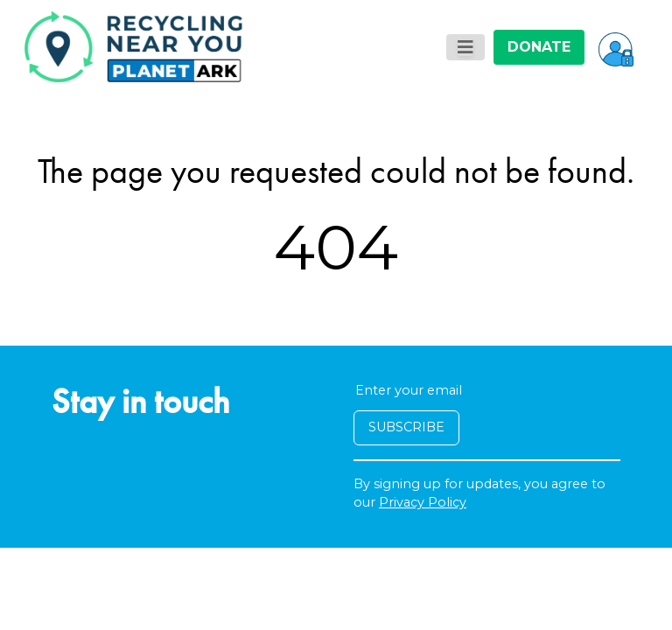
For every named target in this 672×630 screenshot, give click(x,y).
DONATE (539, 47)
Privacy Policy (423, 502)
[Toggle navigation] (465, 47)
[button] (616, 47)
